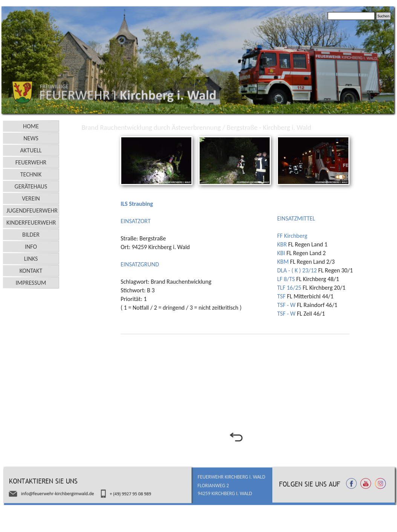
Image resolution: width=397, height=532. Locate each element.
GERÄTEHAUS (31, 186)
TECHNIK (31, 174)
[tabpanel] (197, 252)
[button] (156, 137)
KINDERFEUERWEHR (31, 223)
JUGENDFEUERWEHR (32, 211)
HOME (31, 126)
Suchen (383, 16)
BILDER (31, 235)
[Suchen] (351, 16)
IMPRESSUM (31, 283)
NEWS (31, 138)
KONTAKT (31, 271)
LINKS (31, 259)
